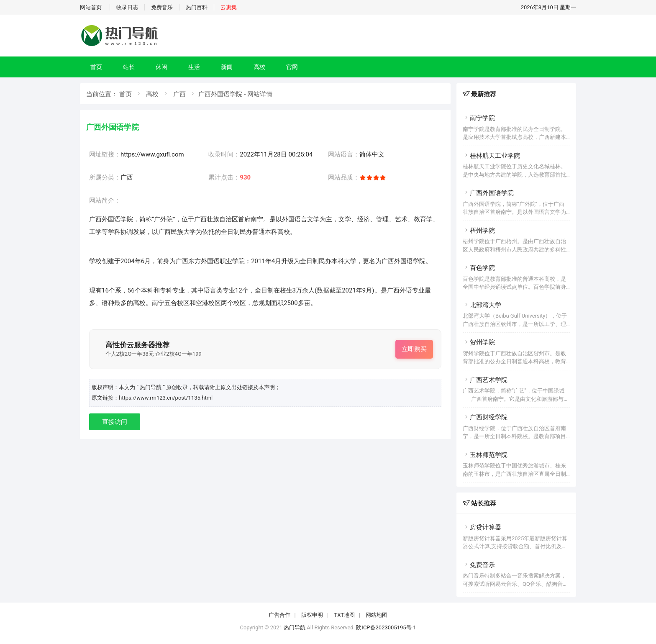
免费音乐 (162, 7)
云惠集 (229, 7)
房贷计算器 (482, 527)
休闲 (161, 67)
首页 (96, 67)
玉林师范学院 (485, 455)
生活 (194, 67)
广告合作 (279, 615)
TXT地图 (344, 615)
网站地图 (377, 615)
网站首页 (91, 7)
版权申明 (312, 615)
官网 (292, 67)
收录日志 (127, 7)
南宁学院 (479, 118)
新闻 (227, 67)
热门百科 (197, 7)
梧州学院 (479, 231)
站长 (129, 67)
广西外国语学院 (488, 193)
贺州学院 (479, 342)
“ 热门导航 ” (151, 387)
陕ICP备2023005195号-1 (386, 627)
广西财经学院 (485, 417)
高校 (259, 67)
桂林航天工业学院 (491, 156)
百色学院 (479, 268)
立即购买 (414, 349)
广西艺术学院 (485, 380)
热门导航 (295, 627)
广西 (179, 94)
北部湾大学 (482, 305)
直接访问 (115, 422)
